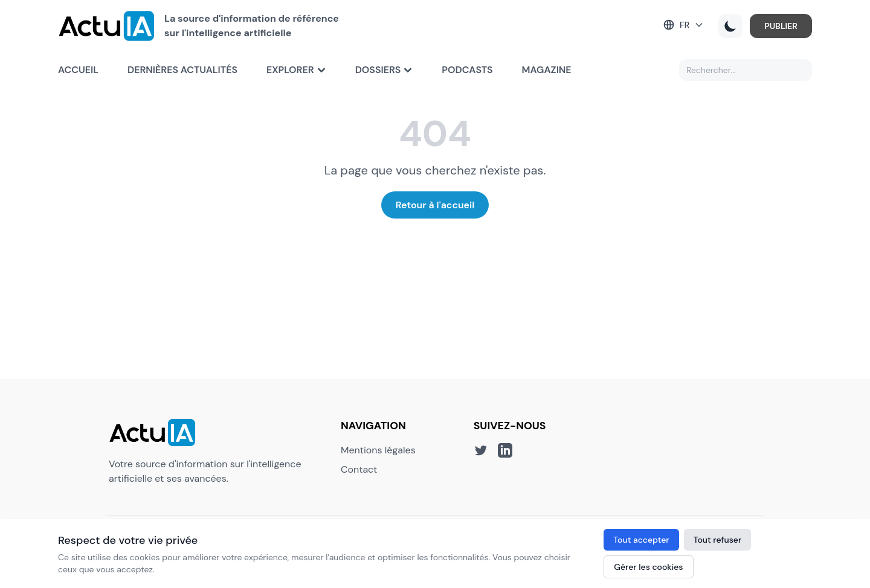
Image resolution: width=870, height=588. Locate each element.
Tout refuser (718, 540)
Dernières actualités (182, 70)
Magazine (547, 70)
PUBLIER (781, 26)
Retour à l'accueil (435, 205)
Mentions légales (378, 450)
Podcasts (467, 70)
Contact (359, 469)
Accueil (78, 70)
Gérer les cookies (648, 567)
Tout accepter (641, 540)
